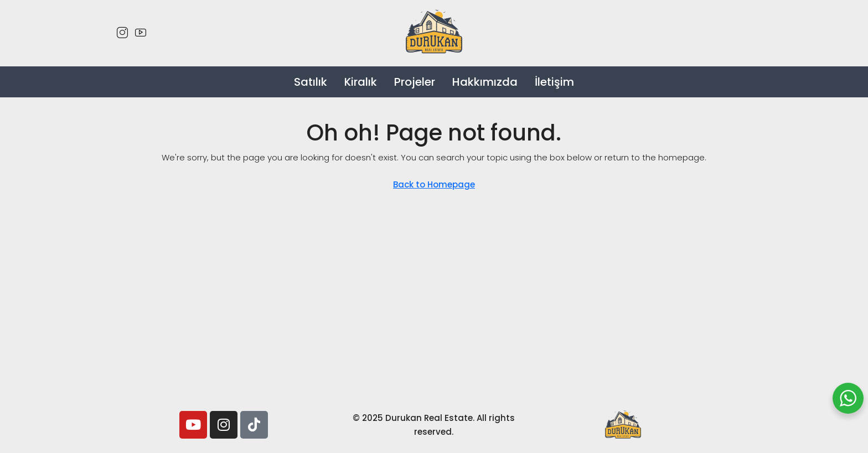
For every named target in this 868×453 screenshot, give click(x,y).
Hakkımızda (485, 82)
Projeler (415, 82)
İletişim (554, 82)
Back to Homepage (434, 184)
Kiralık (361, 82)
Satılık (311, 82)
